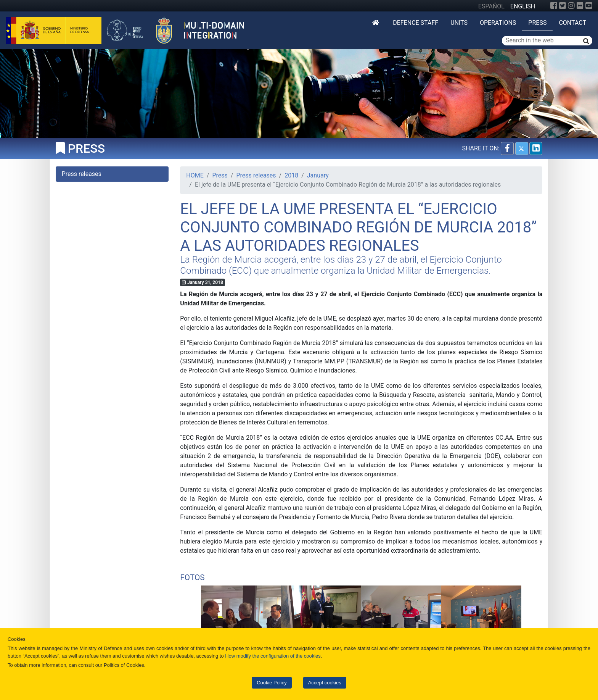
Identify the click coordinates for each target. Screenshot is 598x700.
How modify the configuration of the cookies (273, 656)
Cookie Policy (272, 683)
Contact (572, 23)
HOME (195, 175)
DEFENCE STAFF (416, 23)
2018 (291, 175)
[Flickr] (580, 6)
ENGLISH (523, 6)
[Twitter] (563, 6)
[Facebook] (554, 6)
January (318, 175)
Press (537, 23)
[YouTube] (589, 6)
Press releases (256, 175)
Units (459, 23)
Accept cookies (325, 683)
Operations (498, 23)
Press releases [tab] (82, 174)
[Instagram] (571, 6)
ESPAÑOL (491, 6)
